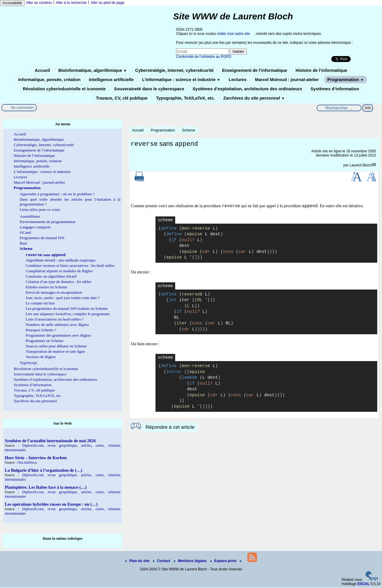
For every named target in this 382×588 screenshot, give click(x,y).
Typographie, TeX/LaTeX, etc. (186, 98)
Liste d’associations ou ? (55, 320)
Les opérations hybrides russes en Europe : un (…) (51, 505)
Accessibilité (12, 3)
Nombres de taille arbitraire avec (57, 325)
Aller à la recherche (71, 3)
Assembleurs (30, 216)
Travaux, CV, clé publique (122, 98)
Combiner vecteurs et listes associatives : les (70, 266)
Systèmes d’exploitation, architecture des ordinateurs (247, 89)
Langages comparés (35, 227)
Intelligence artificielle (111, 80)
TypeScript (28, 363)
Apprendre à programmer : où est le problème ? (57, 194)
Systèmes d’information (335, 89)
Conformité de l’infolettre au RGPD (204, 57)
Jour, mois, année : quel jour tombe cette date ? (63, 298)
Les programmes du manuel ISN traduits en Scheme (67, 309)
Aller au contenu (39, 3)
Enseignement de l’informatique (255, 70)
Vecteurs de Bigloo (41, 357)
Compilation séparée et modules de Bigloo (59, 271)
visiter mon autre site (234, 34)
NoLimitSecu (27, 463)
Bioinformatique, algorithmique (92, 70)
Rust (23, 243)
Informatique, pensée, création (49, 80)
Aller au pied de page (107, 3)
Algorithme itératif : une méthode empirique (61, 261)
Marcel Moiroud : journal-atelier (287, 80)
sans (46, 255)
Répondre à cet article (170, 428)
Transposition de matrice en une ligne (55, 352)
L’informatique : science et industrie (181, 80)
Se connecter (22, 107)
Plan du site (138, 561)
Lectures (238, 80)
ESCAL (364, 584)
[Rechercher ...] (339, 108)
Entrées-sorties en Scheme (46, 288)
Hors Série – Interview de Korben (36, 458)
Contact (162, 561)
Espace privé (224, 561)
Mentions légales (191, 561)
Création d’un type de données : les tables (58, 282)
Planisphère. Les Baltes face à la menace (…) (46, 488)
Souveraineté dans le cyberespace (149, 89)
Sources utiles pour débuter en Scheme (56, 347)
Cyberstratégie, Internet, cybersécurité (174, 70)
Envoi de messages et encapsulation (54, 293)
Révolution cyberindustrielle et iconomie (64, 89)
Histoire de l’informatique (321, 70)
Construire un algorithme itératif (51, 277)
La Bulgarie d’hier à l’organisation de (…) (44, 471)
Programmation (346, 80)
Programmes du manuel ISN (42, 238)
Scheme (189, 130)
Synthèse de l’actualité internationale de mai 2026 (50, 441)
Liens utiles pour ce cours (40, 209)
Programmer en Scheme (45, 341)
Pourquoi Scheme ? (41, 331)
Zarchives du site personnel (254, 98)
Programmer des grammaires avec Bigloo (58, 336)
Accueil (42, 70)
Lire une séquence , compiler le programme (68, 314)
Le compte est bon (40, 304)
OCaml (25, 232)
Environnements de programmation (48, 222)
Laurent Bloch (361, 166)
